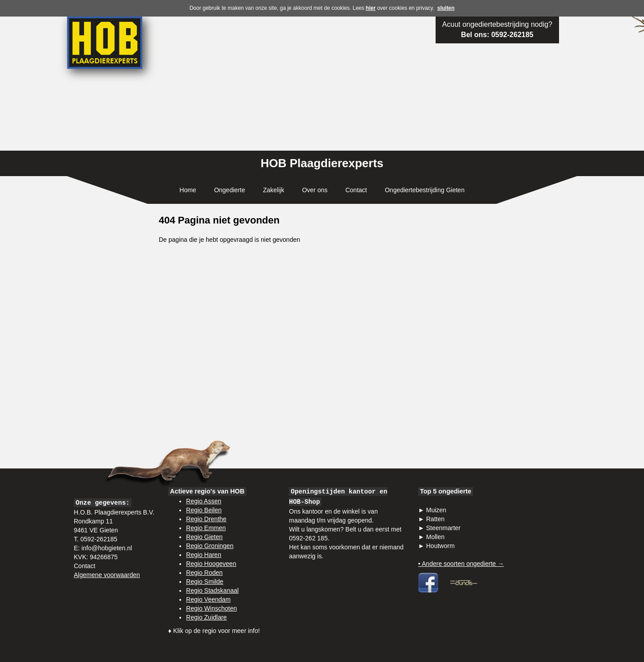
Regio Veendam (208, 599)
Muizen (436, 510)
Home (188, 190)
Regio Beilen (204, 510)
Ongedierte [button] (230, 190)
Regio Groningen (210, 546)
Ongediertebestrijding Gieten (424, 190)
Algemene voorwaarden (107, 575)
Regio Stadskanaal (212, 590)
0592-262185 (512, 35)
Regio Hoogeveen (211, 564)
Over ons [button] (315, 190)
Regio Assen (204, 501)
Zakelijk (273, 190)
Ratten (435, 519)
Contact (356, 190)
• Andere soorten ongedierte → (461, 564)
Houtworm (441, 546)
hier (371, 8)
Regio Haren (204, 555)
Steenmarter (443, 528)
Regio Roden (204, 573)
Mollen (435, 537)
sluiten (446, 8)
